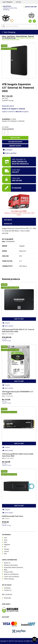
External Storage (21, 36)
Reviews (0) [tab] (8, 224)
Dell (5, 542)
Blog (6, 570)
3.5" (20, 261)
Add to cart (15, 138)
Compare (9, 150)
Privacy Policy (9, 572)
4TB (20, 256)
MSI (5, 554)
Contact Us (8, 590)
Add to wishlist (11, 153)
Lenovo (6, 551)
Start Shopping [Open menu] (9, 32)
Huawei (7, 549)
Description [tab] (8, 220)
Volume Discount (15, 142)
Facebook (7, 588)
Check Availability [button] (8, 129)
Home (4, 36)
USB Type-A (23, 266)
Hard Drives (11, 36)
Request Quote (15, 146)
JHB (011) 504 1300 (31, 7)
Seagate (22, 246)
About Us (7, 563)
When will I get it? (8, 106)
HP (5, 547)
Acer (6, 538)
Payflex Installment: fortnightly (15, 112)
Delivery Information (11, 565)
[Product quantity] (5, 133)
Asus (6, 540)
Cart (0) (18, 2)
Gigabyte (7, 544)
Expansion (23, 251)
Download (7, 598)
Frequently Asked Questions (14, 567)
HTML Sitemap (9, 579)
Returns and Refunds (11, 574)
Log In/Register (8, 2)
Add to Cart (19, 319)
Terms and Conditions (12, 577)
